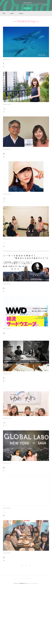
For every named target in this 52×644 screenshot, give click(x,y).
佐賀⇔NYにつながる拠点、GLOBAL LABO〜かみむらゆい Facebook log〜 (24, 511)
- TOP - (4, 13)
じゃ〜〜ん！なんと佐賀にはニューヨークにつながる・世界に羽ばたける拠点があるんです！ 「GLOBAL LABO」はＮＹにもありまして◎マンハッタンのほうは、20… (26, 517)
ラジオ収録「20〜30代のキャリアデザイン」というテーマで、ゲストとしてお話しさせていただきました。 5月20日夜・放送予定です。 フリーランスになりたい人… (26, 467)
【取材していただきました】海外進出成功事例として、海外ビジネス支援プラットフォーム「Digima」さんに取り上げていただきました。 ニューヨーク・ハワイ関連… (26, 121)
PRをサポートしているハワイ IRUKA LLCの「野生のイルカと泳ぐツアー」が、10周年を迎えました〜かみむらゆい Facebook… (26, 65)
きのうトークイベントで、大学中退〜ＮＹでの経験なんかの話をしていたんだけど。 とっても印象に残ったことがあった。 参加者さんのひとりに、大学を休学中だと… (26, 267)
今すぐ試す (27, 8)
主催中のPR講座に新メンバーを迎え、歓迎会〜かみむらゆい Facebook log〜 (25, 611)
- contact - (21, 13)
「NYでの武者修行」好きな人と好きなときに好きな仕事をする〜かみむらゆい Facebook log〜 (25, 561)
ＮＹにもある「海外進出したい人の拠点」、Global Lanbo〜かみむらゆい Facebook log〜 (25, 412)
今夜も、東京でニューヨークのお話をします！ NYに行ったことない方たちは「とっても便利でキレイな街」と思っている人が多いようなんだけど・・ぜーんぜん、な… (26, 317)
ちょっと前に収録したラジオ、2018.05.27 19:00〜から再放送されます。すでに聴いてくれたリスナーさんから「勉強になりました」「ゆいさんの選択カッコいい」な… (26, 220)
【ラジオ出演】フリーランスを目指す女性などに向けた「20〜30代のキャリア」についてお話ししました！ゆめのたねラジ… (25, 461)
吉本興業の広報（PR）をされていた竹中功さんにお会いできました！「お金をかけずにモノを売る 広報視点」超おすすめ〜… (26, 165)
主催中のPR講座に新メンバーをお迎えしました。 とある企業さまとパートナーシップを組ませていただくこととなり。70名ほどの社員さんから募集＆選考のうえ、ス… (26, 617)
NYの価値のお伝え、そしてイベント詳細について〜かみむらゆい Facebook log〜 (26, 312)
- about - (12, 13)
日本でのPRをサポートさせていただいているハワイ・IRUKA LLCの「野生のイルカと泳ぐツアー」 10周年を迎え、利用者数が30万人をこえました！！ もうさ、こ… (26, 71)
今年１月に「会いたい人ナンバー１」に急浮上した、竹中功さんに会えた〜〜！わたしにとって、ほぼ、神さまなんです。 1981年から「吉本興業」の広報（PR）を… (26, 171)
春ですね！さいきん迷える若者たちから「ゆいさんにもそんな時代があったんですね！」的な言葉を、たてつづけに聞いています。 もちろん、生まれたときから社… (26, 567)
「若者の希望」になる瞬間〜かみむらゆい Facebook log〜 (24, 263)
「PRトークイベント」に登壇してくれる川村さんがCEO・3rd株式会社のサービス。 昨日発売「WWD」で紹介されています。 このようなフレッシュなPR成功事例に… (26, 367)
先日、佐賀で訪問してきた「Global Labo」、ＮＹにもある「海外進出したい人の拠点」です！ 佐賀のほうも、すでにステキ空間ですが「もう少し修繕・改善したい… (26, 417)
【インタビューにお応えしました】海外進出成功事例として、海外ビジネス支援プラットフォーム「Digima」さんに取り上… (25, 115)
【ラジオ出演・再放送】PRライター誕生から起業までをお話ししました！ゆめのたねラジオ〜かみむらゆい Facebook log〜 (26, 215)
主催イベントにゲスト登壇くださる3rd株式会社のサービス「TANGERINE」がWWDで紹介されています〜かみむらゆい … (26, 362)
